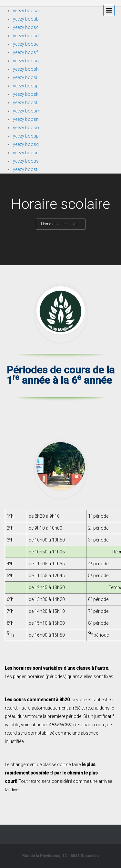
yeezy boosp (26, 136)
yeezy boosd (26, 36)
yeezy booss (26, 161)
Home (46, 224)
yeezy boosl (25, 103)
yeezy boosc (26, 27)
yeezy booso (26, 128)
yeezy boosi (25, 77)
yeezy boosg (26, 61)
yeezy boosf (25, 52)
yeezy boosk (26, 94)
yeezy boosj (25, 86)
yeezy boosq (26, 144)
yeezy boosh (26, 69)
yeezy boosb (26, 19)
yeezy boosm (27, 111)
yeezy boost (25, 169)
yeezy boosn (26, 119)
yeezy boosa (26, 11)
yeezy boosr (25, 153)
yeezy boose (26, 44)
